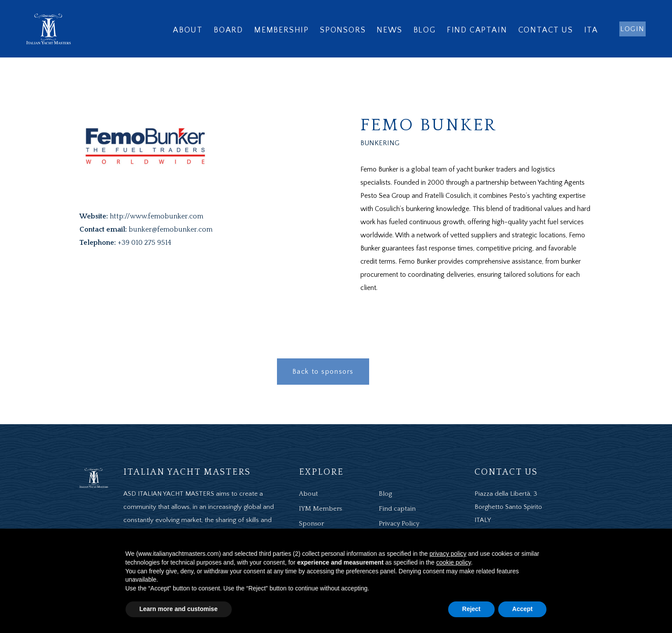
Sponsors (343, 30)
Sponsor (311, 524)
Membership (282, 30)
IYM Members (320, 509)
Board (228, 30)
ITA (591, 30)
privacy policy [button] (448, 554)
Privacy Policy (399, 524)
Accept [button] (523, 609)
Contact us (546, 30)
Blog (425, 30)
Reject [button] (471, 609)
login (632, 29)
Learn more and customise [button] (179, 609)
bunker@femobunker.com (171, 229)
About (188, 30)
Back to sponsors (323, 372)
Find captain (477, 30)
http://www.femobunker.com (156, 216)
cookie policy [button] (454, 562)
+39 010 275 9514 (144, 243)
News (389, 30)
